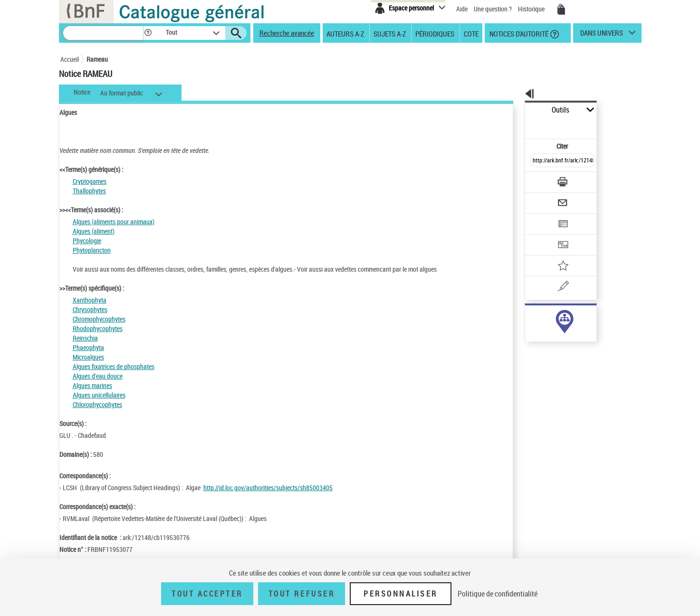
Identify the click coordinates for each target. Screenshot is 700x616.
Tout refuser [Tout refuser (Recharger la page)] (302, 594)
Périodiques (435, 33)
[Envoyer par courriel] (536, 180)
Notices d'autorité (518, 33)
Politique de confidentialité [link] (498, 594)
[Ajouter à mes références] (542, 235)
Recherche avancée (287, 33)
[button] (148, 33)
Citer (522, 125)
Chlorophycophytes (97, 404)
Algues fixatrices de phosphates (114, 366)
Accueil (70, 59)
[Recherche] (103, 33)
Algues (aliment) (94, 231)
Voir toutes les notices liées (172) (553, 336)
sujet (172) (529, 317)
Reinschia (85, 338)
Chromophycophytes (99, 319)
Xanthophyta (90, 300)
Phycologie (87, 241)
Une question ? (493, 9)
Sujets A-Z (390, 33)
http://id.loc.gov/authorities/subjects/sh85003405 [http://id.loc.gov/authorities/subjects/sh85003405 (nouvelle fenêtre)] (268, 488)
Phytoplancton (92, 250)
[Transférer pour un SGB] (541, 217)
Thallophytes (89, 191)
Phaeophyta (88, 347)
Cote (471, 33)
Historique (532, 9)
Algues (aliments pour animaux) (114, 222)
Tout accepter (207, 594)
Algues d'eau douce (98, 376)
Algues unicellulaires (99, 395)
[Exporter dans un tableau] (543, 198)
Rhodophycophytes (98, 328)
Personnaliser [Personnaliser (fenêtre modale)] (401, 594)
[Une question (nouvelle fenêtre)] (555, 254)
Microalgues (88, 357)
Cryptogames (90, 181)
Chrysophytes (90, 309)
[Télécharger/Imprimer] (538, 161)
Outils (514, 110)
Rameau (97, 59)
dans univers (602, 35)
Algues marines (92, 385)
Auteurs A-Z (345, 33)
